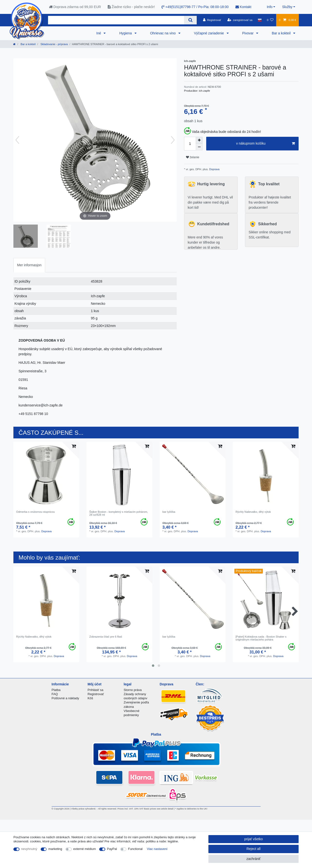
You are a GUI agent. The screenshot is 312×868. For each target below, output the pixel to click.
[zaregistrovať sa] (240, 20)
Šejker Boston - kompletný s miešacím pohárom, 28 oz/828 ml (119, 513)
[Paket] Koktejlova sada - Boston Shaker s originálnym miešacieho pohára (261, 638)
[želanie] (270, 20)
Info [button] (269, 7)
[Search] (190, 20)
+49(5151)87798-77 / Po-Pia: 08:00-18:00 (195, 7)
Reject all (253, 849)
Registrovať (96, 694)
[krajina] (260, 20)
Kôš (90, 698)
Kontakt (243, 7)
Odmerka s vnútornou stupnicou (35, 512)
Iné (99, 33)
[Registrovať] (212, 20)
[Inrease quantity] (199, 140)
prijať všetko (253, 839)
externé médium (85, 849)
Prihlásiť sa (95, 690)
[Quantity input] (190, 144)
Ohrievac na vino (163, 33)
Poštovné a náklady (65, 698)
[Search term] (116, 20)
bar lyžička (169, 512)
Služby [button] (287, 7)
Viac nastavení (157, 849)
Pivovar (249, 33)
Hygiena (126, 33)
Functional (135, 849)
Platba (56, 690)
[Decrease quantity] (199, 147)
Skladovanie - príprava (54, 44)
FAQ (55, 694)
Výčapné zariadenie (210, 33)
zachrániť (253, 859)
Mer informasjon (29, 265)
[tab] (29, 265)
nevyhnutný (29, 849)
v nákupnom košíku (266, 144)
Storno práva (133, 690)
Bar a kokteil (282, 33)
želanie (193, 157)
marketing (55, 849)
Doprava (214, 169)
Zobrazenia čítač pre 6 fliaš (106, 637)
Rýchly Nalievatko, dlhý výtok (253, 512)
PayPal (112, 849)
